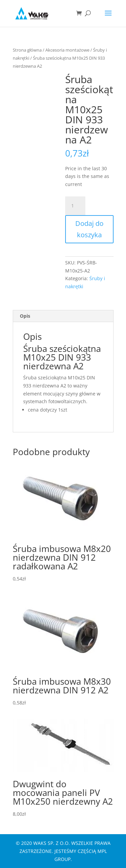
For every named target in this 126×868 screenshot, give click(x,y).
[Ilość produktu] (75, 206)
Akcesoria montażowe (67, 50)
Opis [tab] (25, 316)
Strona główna (27, 50)
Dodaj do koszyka (89, 229)
